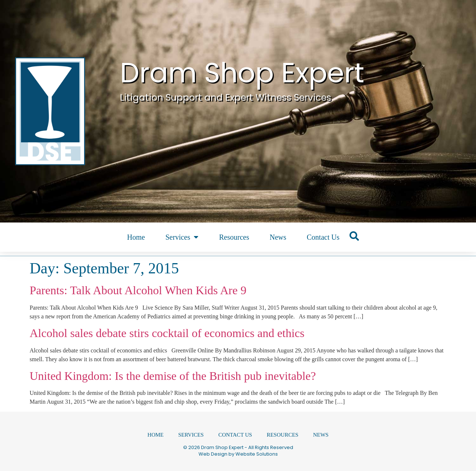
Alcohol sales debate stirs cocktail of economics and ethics (167, 333)
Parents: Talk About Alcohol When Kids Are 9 (138, 290)
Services (182, 237)
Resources (234, 237)
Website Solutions (257, 454)
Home (136, 237)
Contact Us (323, 237)
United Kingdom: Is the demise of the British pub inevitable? (173, 376)
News (278, 237)
